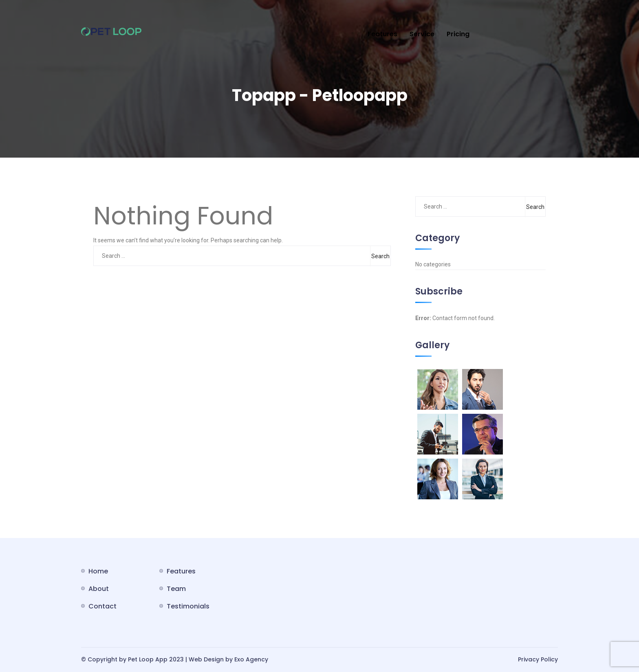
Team (176, 589)
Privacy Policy (538, 659)
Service (422, 34)
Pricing (458, 34)
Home (98, 571)
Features (382, 34)
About (99, 589)
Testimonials (188, 606)
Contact (102, 606)
